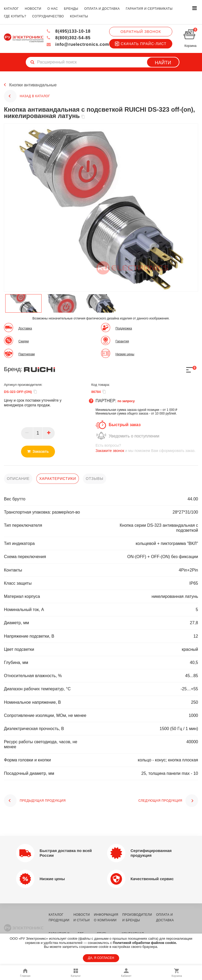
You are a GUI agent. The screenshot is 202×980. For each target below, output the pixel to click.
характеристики (58, 479)
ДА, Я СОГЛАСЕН (101, 958)
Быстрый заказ (125, 425)
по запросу (126, 401)
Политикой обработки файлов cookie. (145, 943)
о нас (53, 9)
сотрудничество (48, 16)
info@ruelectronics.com (78, 44)
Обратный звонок (141, 32)
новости (33, 9)
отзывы (95, 479)
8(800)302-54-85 (69, 38)
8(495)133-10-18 (69, 31)
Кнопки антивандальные (33, 85)
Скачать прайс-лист (141, 44)
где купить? (15, 16)
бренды (71, 9)
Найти (163, 63)
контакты (79, 16)
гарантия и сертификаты (149, 9)
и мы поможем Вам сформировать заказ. (147, 448)
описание (18, 479)
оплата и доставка (102, 9)
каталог (11, 9)
